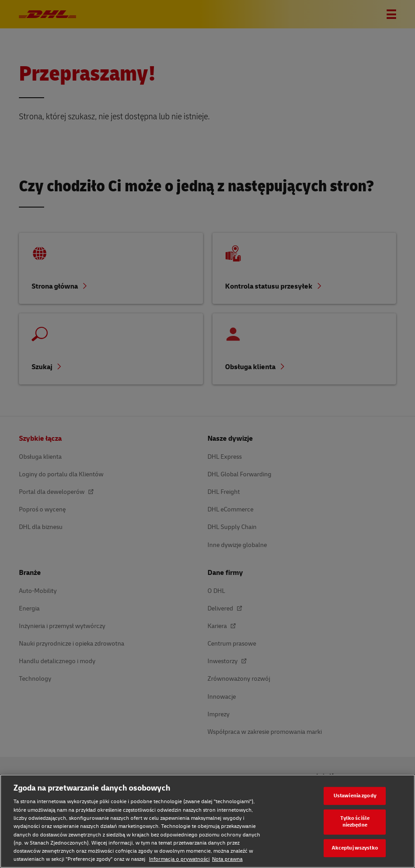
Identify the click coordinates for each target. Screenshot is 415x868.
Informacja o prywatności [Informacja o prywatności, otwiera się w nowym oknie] (179, 859)
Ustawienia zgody (355, 796)
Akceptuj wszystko (355, 848)
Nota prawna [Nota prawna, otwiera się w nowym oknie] (227, 859)
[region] (207, 821)
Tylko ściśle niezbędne (355, 822)
